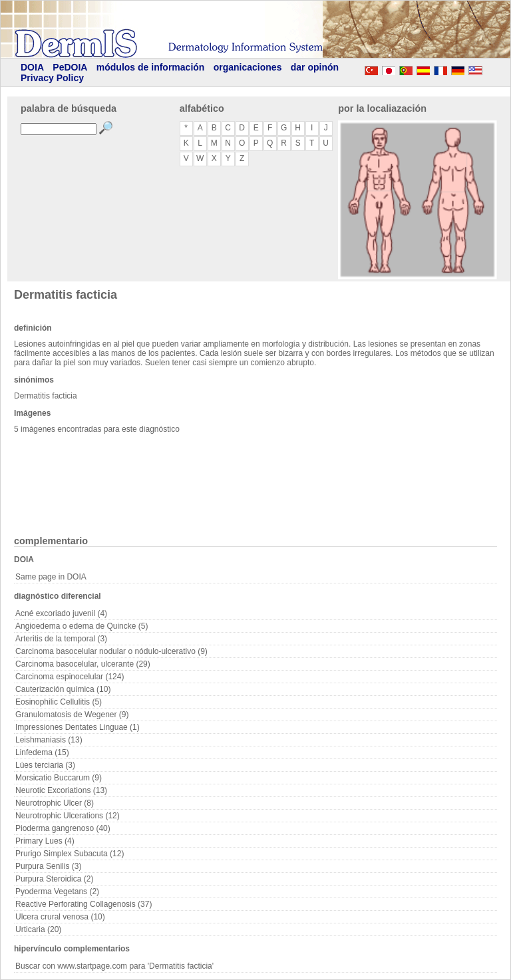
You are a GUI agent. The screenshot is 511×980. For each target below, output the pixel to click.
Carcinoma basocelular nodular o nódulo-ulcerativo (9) (111, 651)
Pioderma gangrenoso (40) (63, 828)
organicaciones (248, 67)
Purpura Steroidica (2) (54, 879)
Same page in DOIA (51, 577)
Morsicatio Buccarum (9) (59, 778)
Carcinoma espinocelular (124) (70, 677)
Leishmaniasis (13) (49, 740)
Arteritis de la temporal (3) (61, 639)
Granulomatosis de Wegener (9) (72, 715)
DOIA (32, 67)
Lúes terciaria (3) (45, 765)
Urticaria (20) (38, 929)
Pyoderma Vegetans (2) (57, 892)
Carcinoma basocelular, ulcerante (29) (83, 664)
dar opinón (315, 67)
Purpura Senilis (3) (48, 866)
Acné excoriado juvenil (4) (61, 613)
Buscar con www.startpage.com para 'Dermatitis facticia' (114, 966)
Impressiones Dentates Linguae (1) (78, 727)
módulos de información (151, 67)
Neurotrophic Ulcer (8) (55, 803)
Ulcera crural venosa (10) (60, 917)
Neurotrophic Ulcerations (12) (68, 816)
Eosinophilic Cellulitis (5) (59, 702)
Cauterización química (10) (63, 689)
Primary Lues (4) (45, 841)
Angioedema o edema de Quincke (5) (82, 626)
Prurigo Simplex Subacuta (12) (70, 854)
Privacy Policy (52, 78)
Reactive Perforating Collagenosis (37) (84, 904)
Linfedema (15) (42, 752)
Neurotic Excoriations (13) (61, 790)
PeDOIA (70, 67)
